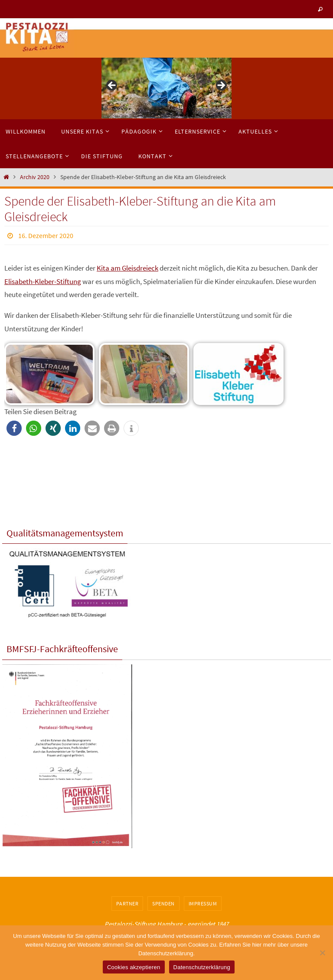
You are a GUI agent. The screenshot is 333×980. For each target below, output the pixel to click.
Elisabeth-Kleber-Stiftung (43, 281)
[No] (322, 953)
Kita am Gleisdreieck (127, 268)
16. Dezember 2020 (46, 235)
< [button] (112, 86)
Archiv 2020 (35, 177)
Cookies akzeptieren (134, 967)
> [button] (221, 86)
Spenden (163, 903)
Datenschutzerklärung (202, 967)
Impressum (203, 903)
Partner (127, 903)
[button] (14, 428)
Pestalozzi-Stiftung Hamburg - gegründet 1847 (166, 924)
